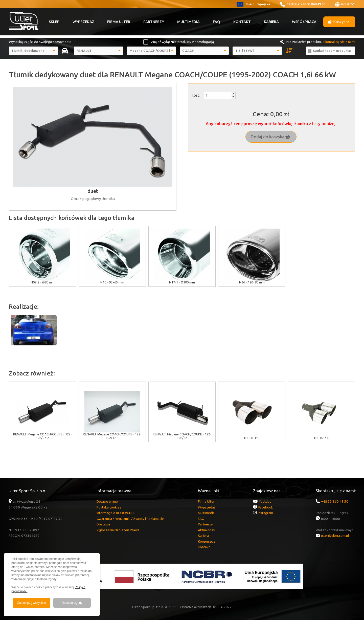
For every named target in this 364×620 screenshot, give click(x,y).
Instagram (265, 513)
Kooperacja (207, 541)
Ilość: (196, 95)
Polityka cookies (109, 507)
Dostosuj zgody (72, 603)
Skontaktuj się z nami (339, 42)
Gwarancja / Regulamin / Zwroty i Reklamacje (130, 519)
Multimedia (188, 22)
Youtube (265, 501)
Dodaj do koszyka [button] (270, 137)
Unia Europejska (253, 4)
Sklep (54, 22)
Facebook (266, 507)
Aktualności (207, 530)
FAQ (217, 22)
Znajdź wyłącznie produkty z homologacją (182, 42)
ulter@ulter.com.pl (335, 536)
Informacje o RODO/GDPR (116, 513)
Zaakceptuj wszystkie (31, 603)
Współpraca (304, 22)
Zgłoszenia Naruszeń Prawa (118, 530)
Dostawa (103, 524)
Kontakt (242, 22)
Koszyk (339, 22)
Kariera (271, 22)
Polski (344, 4)
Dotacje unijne (107, 501)
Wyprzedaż (83, 22)
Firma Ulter (119, 22)
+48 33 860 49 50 (313, 4)
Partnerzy (154, 22)
